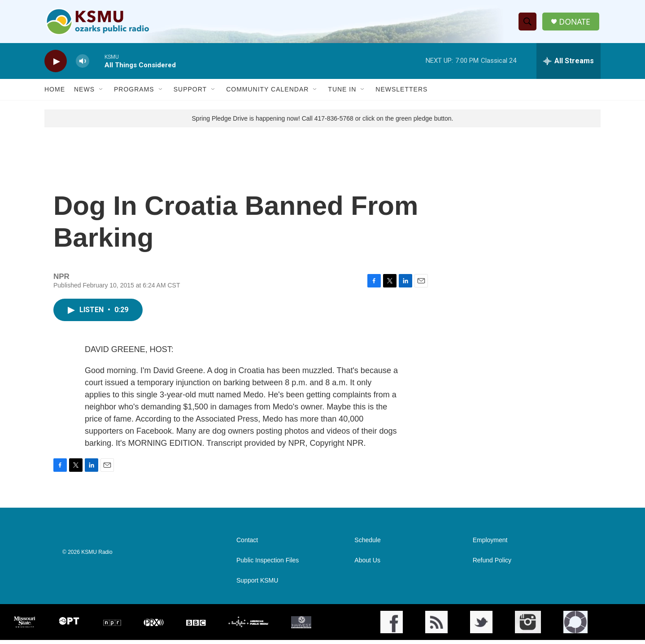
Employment (490, 544)
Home (55, 93)
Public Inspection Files (268, 564)
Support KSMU (257, 585)
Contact (247, 544)
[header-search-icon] (528, 24)
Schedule (367, 544)
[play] (56, 65)
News (84, 93)
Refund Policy (492, 564)
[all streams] (569, 65)
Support (190, 93)
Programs (134, 93)
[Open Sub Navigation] (101, 93)
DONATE (576, 24)
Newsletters (401, 93)
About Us (367, 564)
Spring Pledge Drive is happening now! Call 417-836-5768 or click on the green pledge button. (323, 122)
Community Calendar (267, 93)
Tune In (342, 93)
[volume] (83, 65)
